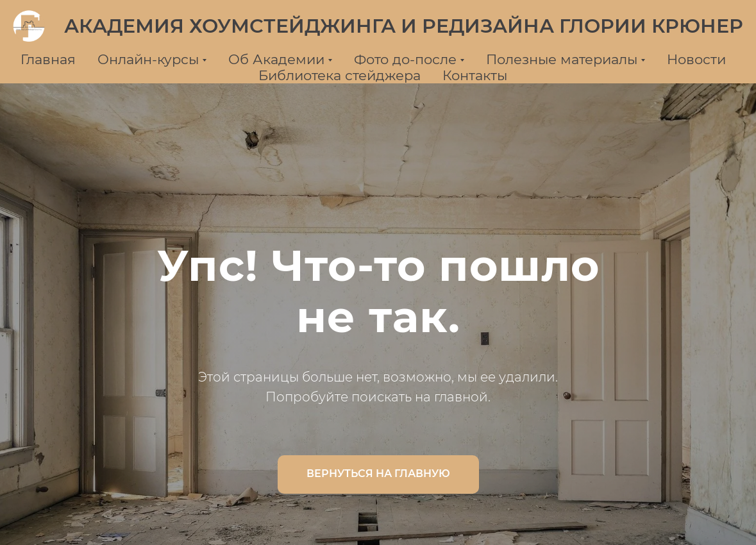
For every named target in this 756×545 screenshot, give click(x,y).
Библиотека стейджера (340, 75)
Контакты (475, 75)
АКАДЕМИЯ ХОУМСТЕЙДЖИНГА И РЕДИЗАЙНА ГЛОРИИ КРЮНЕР (404, 26)
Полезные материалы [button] (562, 59)
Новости (696, 59)
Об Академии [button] (276, 59)
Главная (48, 59)
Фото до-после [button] (405, 59)
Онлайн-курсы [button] (148, 59)
